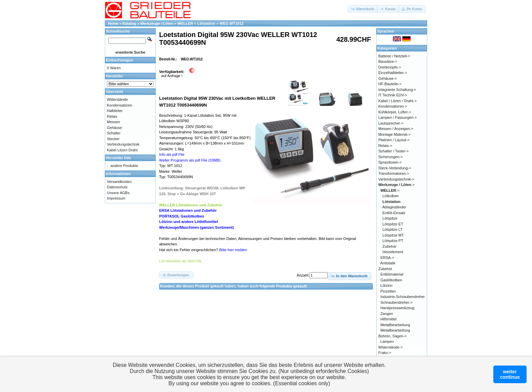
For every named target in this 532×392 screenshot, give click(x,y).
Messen (113, 122)
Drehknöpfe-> (390, 67)
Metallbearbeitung (395, 325)
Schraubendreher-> (396, 302)
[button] (363, 9)
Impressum (116, 198)
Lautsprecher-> (391, 123)
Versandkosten (119, 182)
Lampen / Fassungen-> (397, 117)
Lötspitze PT (393, 241)
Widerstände (117, 99)
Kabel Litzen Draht (122, 150)
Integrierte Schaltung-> (397, 90)
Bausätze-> (388, 61)
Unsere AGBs (118, 193)
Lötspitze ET (393, 224)
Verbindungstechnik (123, 144)
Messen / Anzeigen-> (396, 129)
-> (396, 185)
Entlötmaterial (392, 274)
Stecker (113, 139)
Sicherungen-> (391, 157)
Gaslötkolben (391, 280)
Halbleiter (115, 111)
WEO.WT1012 (232, 23)
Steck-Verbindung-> (395, 168)
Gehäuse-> (388, 78)
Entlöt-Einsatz (394, 213)
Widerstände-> (391, 347)
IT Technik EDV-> (393, 95)
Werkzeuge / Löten (157, 23)
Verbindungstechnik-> (396, 179)
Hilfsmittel (388, 319)
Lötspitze (390, 218)
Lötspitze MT (393, 235)
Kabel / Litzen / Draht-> (397, 101)
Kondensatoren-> (393, 106)
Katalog (129, 23)
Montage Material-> (394, 134)
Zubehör (389, 246)
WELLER (185, 23)
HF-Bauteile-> (390, 84)
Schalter (114, 133)
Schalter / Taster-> (393, 151)
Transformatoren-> (394, 173)
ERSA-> (387, 258)
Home (113, 23)
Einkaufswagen (119, 60)
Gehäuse (115, 128)
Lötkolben (391, 196)
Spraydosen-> (390, 162)
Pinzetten (388, 291)
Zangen (387, 314)
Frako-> (385, 353)
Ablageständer (394, 207)
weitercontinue (510, 374)
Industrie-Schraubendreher (403, 297)
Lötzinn (386, 285)
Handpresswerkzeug (397, 308)
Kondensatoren (120, 105)
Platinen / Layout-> (394, 140)
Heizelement (393, 252)
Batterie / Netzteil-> (394, 56)
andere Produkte (124, 166)
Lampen (387, 341)
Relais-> (385, 146)
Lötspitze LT (392, 229)
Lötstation (206, 23)
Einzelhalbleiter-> (393, 73)
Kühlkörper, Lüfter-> (395, 112)
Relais (112, 116)
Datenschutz (117, 187)
